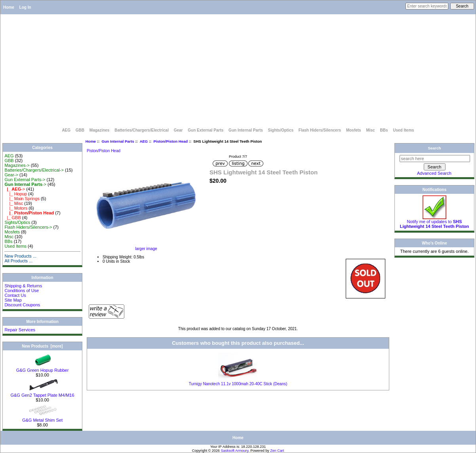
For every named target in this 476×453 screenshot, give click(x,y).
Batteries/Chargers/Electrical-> (34, 170)
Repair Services (20, 330)
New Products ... (20, 256)
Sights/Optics (281, 130)
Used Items (403, 130)
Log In (25, 7)
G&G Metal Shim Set (42, 418)
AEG (66, 130)
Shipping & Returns (23, 286)
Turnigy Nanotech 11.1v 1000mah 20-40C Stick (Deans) (238, 384)
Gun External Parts (206, 130)
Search (435, 148)
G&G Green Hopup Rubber (43, 368)
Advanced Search (434, 173)
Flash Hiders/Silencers (320, 130)
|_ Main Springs (22, 199)
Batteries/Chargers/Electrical (142, 130)
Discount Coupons (22, 305)
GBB (80, 130)
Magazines (100, 130)
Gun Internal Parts (118, 141)
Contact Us (15, 295)
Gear (178, 130)
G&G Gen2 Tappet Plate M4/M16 (42, 393)
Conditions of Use (22, 291)
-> (25, 184)
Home (9, 7)
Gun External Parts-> (25, 180)
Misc (370, 130)
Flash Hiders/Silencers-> (28, 227)
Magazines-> (17, 165)
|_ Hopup (16, 194)
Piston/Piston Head (171, 141)
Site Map (13, 300)
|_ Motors (16, 208)
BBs (384, 130)
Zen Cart (277, 451)
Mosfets (354, 130)
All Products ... (18, 261)
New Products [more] (42, 346)
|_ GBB (12, 218)
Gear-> (11, 175)
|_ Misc (14, 203)
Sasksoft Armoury (234, 451)
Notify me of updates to (435, 222)
